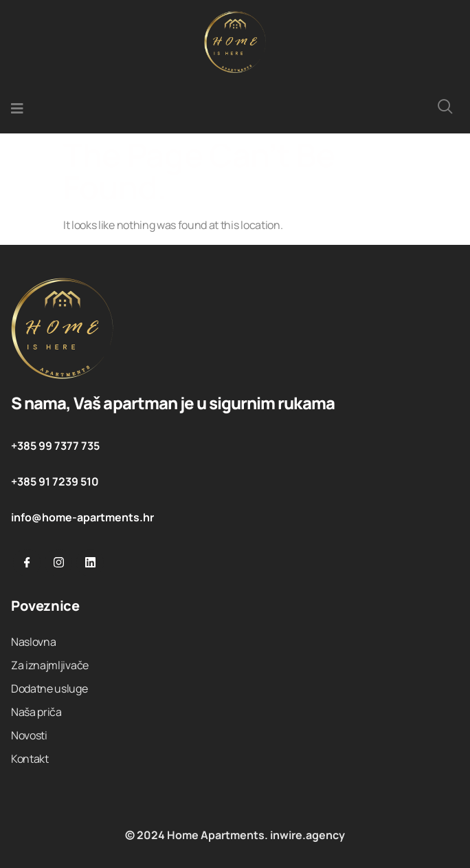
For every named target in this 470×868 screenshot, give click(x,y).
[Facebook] (27, 563)
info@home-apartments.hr (82, 517)
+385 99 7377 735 (55, 446)
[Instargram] (58, 563)
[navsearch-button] (445, 109)
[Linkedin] (90, 563)
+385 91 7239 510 (55, 481)
